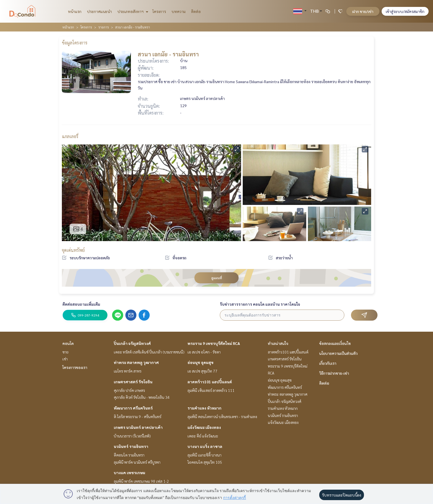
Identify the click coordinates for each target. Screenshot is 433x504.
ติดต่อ (196, 11)
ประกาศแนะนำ (99, 11)
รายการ (104, 27)
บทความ (179, 11)
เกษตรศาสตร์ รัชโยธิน (133, 382)
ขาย (65, 352)
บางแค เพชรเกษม (130, 473)
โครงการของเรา (75, 367)
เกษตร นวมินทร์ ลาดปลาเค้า (138, 427)
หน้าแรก (75, 11)
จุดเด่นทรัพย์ (73, 250)
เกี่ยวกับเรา (328, 363)
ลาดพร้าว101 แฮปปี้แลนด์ (210, 382)
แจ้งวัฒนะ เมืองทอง (204, 427)
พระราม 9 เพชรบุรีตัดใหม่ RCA (214, 343)
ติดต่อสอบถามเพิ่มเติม (81, 304)
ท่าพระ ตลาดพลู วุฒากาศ (136, 362)
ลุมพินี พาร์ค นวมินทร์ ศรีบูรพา (137, 462)
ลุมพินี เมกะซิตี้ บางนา (204, 455)
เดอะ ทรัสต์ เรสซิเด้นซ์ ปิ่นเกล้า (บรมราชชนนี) (149, 352)
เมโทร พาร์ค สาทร (128, 371)
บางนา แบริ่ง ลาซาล (205, 446)
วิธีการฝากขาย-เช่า (334, 373)
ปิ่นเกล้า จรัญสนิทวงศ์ (132, 343)
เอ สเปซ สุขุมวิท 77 (202, 371)
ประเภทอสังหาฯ (132, 11)
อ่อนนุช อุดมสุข (200, 362)
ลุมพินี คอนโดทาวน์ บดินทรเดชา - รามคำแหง (222, 416)
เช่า (65, 359)
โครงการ (159, 11)
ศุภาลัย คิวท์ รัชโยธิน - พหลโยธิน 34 (142, 397)
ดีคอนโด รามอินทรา (129, 455)
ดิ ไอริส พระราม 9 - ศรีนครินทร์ (138, 416)
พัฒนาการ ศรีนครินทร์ (133, 408)
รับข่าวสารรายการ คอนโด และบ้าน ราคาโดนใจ (260, 304)
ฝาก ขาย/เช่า (363, 11)
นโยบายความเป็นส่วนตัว (338, 353)
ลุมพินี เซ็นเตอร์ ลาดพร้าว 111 (211, 390)
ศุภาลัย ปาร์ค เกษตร (129, 390)
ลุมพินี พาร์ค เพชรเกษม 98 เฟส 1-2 (141, 481)
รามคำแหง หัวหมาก (204, 408)
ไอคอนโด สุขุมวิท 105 (205, 462)
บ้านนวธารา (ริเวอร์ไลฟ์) (132, 436)
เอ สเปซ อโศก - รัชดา (204, 352)
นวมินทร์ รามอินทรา (131, 446)
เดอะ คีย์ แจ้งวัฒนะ (203, 436)
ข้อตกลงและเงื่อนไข (335, 343)
